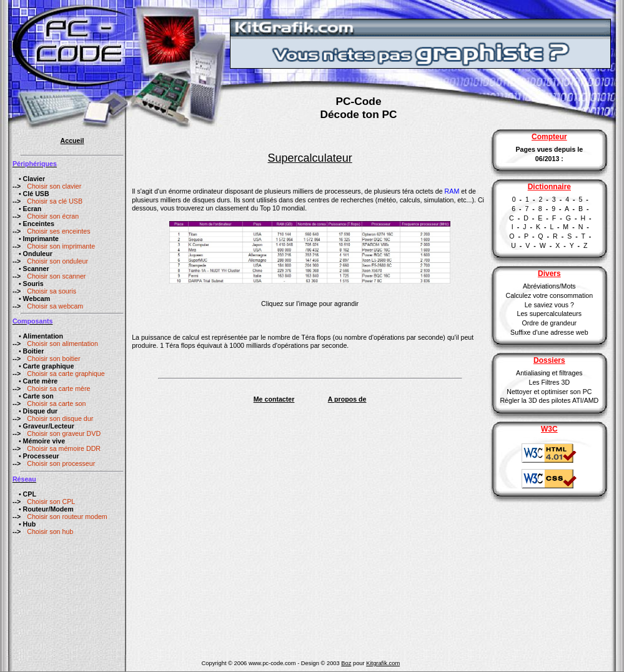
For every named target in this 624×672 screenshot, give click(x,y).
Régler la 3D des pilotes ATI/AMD (549, 400)
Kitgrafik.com (383, 663)
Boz (346, 663)
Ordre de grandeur (550, 323)
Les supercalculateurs (550, 314)
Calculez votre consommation (549, 295)
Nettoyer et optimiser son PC (549, 392)
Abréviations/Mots (549, 286)
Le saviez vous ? (549, 305)
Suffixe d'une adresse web (549, 332)
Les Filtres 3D (549, 382)
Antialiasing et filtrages (549, 373)
